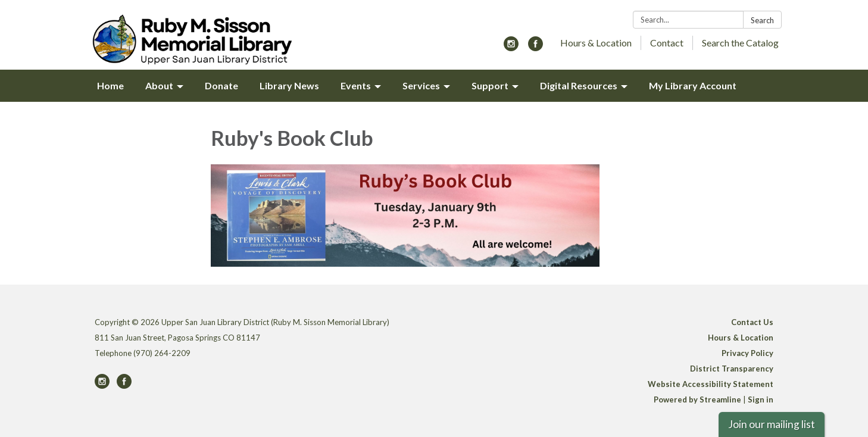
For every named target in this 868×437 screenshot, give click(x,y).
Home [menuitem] (110, 85)
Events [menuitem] (356, 85)
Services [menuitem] (421, 85)
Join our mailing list (772, 424)
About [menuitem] (159, 85)
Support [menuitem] (490, 85)
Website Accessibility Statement (711, 384)
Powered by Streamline (697, 399)
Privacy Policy (747, 353)
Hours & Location (596, 43)
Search (762, 20)
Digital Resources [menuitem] (579, 85)
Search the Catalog (740, 43)
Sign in (761, 399)
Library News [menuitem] (289, 85)
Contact (667, 43)
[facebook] (536, 47)
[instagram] (511, 47)
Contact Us (752, 322)
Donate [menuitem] (221, 85)
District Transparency (732, 369)
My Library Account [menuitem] (693, 85)
